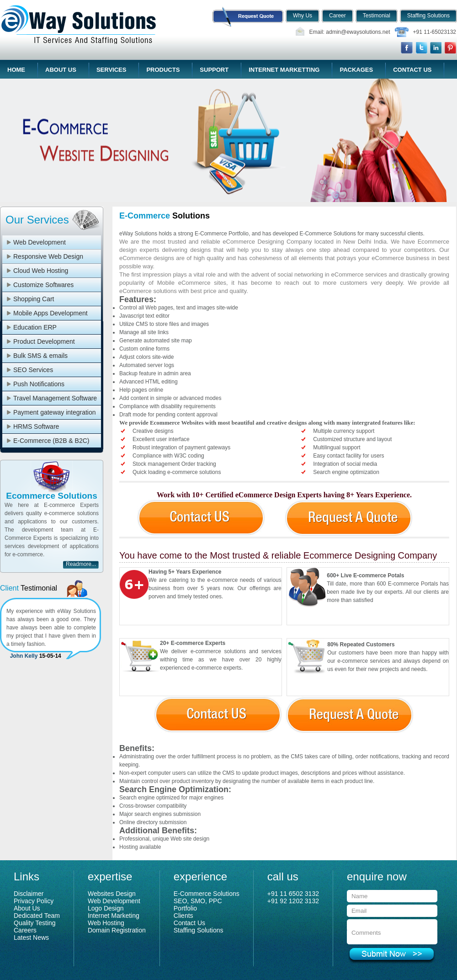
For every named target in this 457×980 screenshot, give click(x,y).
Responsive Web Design (48, 256)
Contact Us (412, 70)
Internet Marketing (114, 916)
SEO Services (33, 370)
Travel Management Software (55, 398)
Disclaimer (29, 894)
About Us (61, 70)
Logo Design (106, 908)
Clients (183, 916)
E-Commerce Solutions (207, 894)
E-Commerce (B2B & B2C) (51, 441)
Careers (25, 930)
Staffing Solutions (199, 930)
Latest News (31, 937)
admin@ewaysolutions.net (358, 32)
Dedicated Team (37, 916)
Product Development (44, 341)
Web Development (40, 242)
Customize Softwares (43, 285)
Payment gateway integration (55, 412)
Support (214, 70)
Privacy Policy (34, 901)
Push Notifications (39, 384)
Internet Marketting (284, 70)
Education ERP (35, 327)
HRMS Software (36, 426)
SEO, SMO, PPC (198, 901)
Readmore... (81, 564)
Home (16, 70)
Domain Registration (117, 930)
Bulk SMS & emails (40, 356)
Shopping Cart (34, 299)
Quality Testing (35, 923)
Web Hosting (106, 923)
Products (163, 70)
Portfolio (185, 908)
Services (112, 70)
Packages (356, 70)
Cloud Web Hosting (41, 271)
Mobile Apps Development (50, 313)
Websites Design (112, 894)
